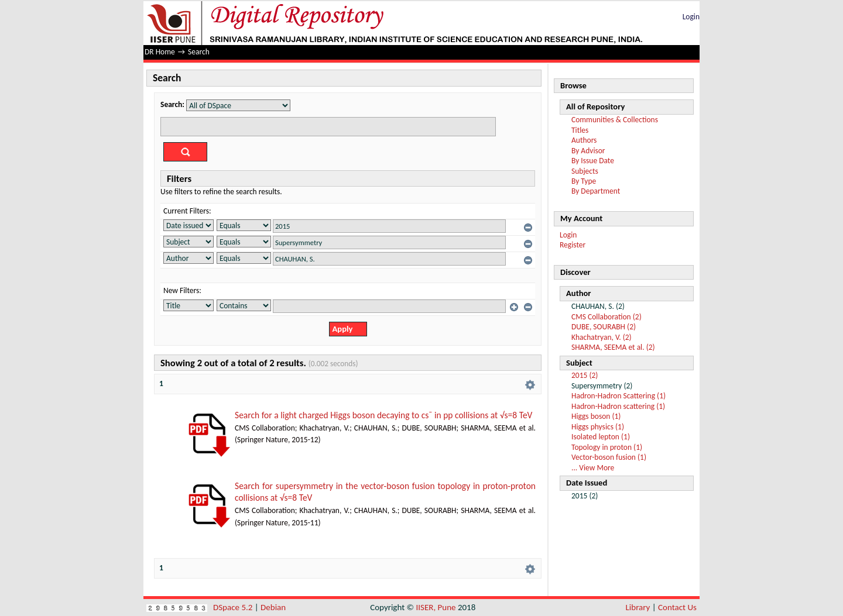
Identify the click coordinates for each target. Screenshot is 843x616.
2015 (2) (585, 375)
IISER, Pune (436, 607)
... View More (593, 468)
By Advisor (588, 151)
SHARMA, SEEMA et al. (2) (613, 347)
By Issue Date (593, 161)
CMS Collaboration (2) (606, 317)
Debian (273, 607)
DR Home (160, 52)
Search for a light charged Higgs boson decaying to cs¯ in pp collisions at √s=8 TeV (383, 415)
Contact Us (677, 607)
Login (691, 17)
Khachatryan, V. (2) (602, 337)
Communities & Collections (615, 120)
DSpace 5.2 (234, 607)
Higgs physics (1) (598, 427)
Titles (580, 130)
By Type (584, 181)
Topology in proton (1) (607, 447)
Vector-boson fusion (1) (609, 457)
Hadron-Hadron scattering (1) (618, 406)
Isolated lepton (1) (601, 437)
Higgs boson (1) (596, 416)
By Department (596, 191)
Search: (172, 104)
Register (573, 245)
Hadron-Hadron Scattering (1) (618, 396)
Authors (584, 140)
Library (638, 607)
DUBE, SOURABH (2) (604, 327)
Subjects (585, 171)
